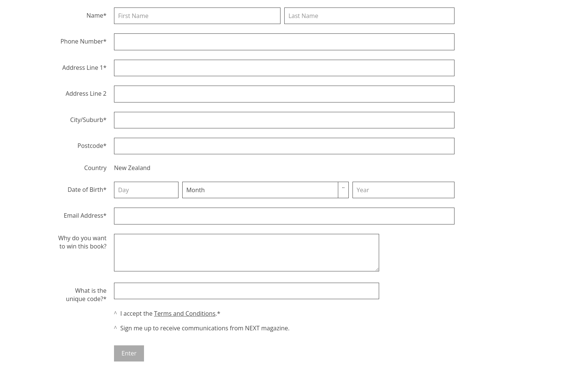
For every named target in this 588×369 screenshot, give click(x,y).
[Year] (404, 190)
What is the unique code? (86, 295)
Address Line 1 (83, 68)
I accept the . (169, 313)
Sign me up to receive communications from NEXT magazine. (205, 328)
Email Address (83, 215)
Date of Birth (85, 190)
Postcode (91, 146)
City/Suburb (87, 120)
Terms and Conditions (185, 313)
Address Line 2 (86, 93)
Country (95, 168)
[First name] (197, 16)
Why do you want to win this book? (82, 242)
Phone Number (82, 41)
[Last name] (369, 16)
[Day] (146, 190)
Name (95, 15)
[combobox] (205, 190)
